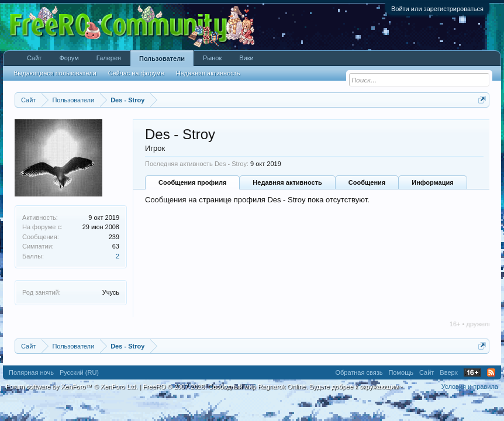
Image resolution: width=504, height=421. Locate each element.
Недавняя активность (287, 182)
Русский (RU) (79, 372)
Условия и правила (470, 387)
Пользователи (162, 58)
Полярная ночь (31, 372)
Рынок (212, 58)
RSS (491, 372)
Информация (432, 182)
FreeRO (272, 387)
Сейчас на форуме (136, 73)
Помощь (401, 372)
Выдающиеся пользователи (55, 73)
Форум (69, 58)
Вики (246, 58)
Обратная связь (359, 372)
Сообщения (367, 182)
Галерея (109, 58)
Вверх (449, 372)
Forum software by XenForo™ (72, 387)
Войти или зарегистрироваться (437, 9)
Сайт (34, 58)
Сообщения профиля (192, 182)
